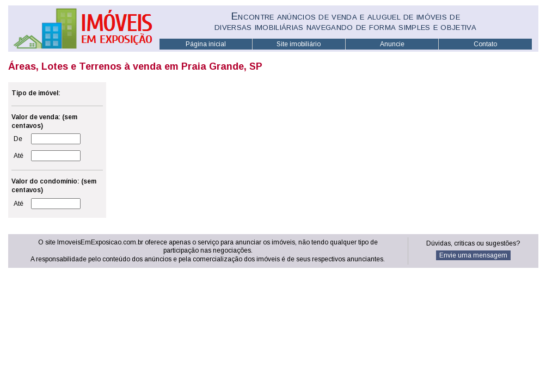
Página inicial (206, 44)
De (18, 139)
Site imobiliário (299, 44)
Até (19, 156)
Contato (485, 44)
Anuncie (392, 44)
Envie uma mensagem (473, 255)
